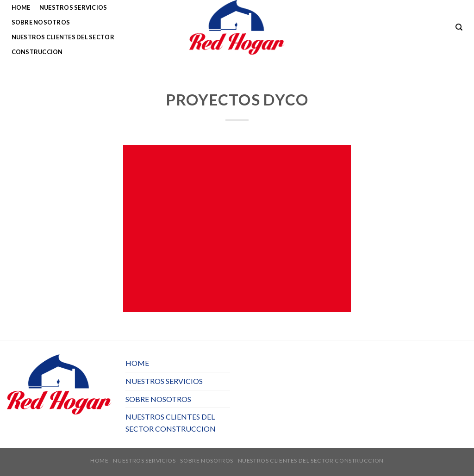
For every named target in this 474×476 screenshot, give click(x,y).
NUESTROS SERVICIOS (73, 7)
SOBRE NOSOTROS (41, 22)
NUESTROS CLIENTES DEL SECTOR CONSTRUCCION (63, 44)
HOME (21, 7)
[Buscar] (459, 27)
